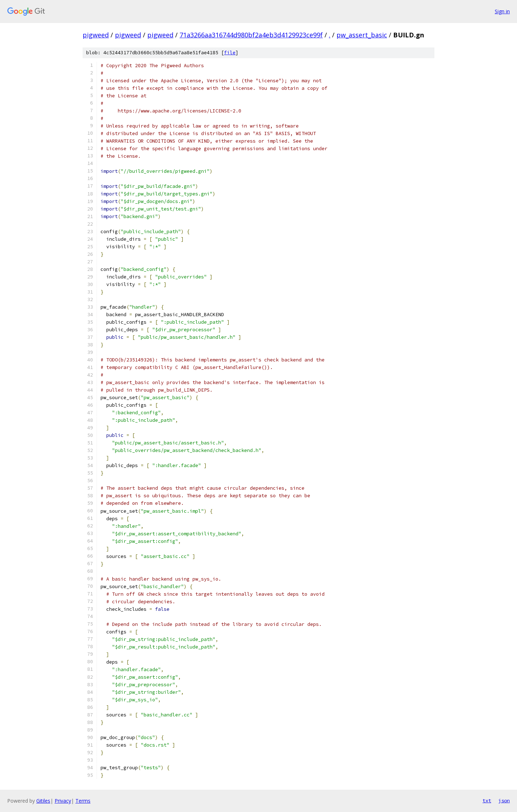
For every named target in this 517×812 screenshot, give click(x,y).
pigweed (96, 35)
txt (487, 801)
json (504, 801)
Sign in (502, 11)
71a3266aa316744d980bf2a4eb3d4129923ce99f (251, 35)
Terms (83, 801)
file (230, 53)
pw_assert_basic (362, 35)
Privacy (63, 801)
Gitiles (43, 801)
